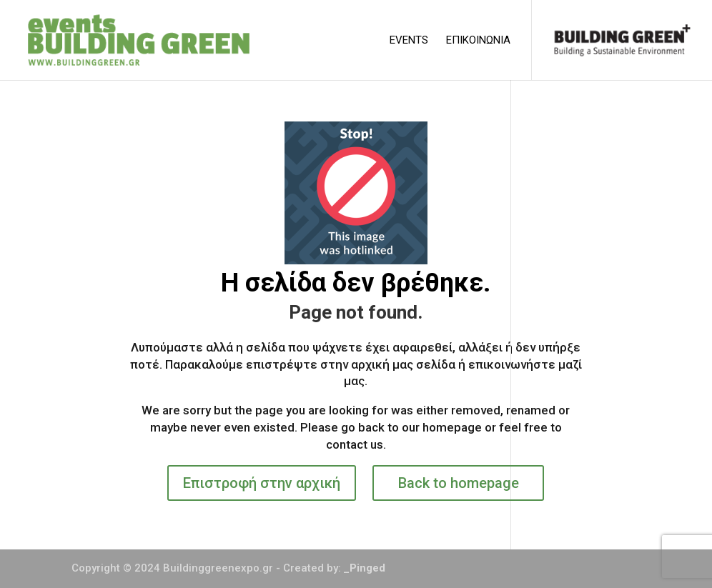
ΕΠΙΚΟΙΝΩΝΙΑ (478, 41)
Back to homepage (459, 483)
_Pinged (365, 568)
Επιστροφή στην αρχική (262, 483)
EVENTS (409, 41)
